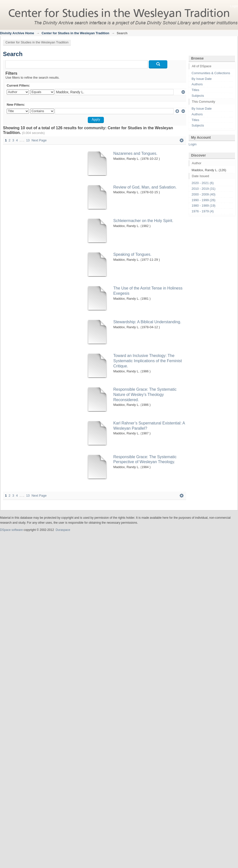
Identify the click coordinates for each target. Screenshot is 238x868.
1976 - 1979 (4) (203, 211)
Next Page (39, 140)
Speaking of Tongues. (132, 254)
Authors (197, 84)
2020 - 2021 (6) (203, 183)
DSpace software (11, 530)
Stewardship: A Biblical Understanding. (147, 322)
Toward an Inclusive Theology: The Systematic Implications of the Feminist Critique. (148, 361)
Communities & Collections (211, 73)
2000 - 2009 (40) (204, 194)
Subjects (198, 96)
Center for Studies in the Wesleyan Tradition (75, 33)
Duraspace (63, 530)
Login (234, 6)
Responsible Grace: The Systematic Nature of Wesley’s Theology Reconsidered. (145, 395)
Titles (195, 90)
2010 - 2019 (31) (204, 189)
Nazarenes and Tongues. (135, 153)
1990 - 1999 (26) (204, 200)
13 (28, 140)
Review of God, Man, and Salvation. (145, 187)
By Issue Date (202, 79)
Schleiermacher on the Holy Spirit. (143, 221)
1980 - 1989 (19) (204, 206)
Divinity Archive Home (17, 33)
